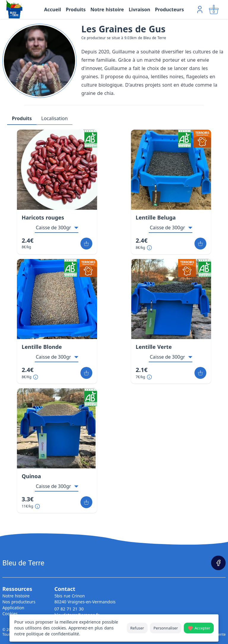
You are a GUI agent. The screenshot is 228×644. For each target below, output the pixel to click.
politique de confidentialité (53, 634)
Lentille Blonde (42, 347)
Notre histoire (16, 596)
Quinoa (31, 476)
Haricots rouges (43, 217)
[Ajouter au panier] (86, 244)
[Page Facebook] (218, 563)
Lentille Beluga (156, 217)
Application (13, 608)
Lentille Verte (154, 347)
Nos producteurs (19, 602)
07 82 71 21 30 (69, 609)
